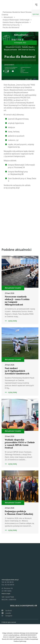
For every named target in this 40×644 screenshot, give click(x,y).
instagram (7, 616)
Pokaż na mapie (6, 594)
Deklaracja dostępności (23, 606)
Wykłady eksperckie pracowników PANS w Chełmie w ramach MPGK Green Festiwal (20, 444)
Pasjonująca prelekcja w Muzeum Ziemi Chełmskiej (19, 513)
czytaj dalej (12, 321)
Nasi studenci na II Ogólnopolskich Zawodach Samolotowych (17, 371)
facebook (7, 611)
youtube (6, 613)
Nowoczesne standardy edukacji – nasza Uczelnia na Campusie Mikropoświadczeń (17, 301)
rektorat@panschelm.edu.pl (10, 580)
